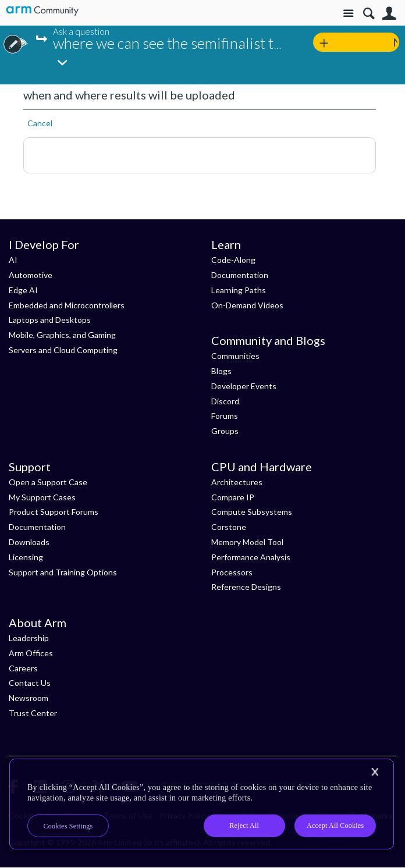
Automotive (31, 275)
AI (13, 260)
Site (348, 14)
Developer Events (244, 386)
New (396, 42)
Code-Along (233, 260)
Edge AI (23, 290)
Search (369, 14)
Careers (23, 668)
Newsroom (29, 698)
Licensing (26, 557)
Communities (235, 356)
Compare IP (233, 497)
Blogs (221, 371)
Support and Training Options (63, 572)
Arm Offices (31, 653)
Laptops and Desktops (50, 320)
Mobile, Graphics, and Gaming (62, 335)
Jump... (44, 39)
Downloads (29, 542)
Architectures (237, 482)
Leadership (29, 638)
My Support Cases (42, 497)
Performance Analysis (251, 557)
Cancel (40, 123)
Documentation (240, 275)
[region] (202, 804)
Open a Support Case (48, 482)
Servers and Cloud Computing (63, 350)
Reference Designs (246, 587)
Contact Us (30, 683)
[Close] (375, 772)
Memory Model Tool (247, 542)
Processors (232, 572)
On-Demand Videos (247, 305)
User (389, 14)
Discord (225, 401)
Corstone (229, 527)
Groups (225, 431)
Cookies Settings (68, 826)
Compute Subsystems (252, 512)
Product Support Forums (54, 512)
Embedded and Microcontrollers (67, 305)
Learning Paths (239, 290)
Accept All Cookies (335, 826)
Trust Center (33, 713)
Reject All (244, 826)
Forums (225, 416)
